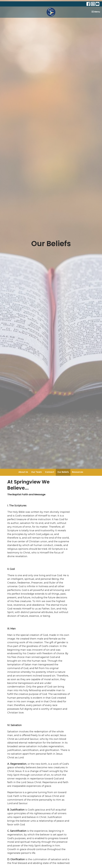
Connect (50, 472)
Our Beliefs (63, 472)
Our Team (37, 472)
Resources (78, 472)
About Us (23, 472)
